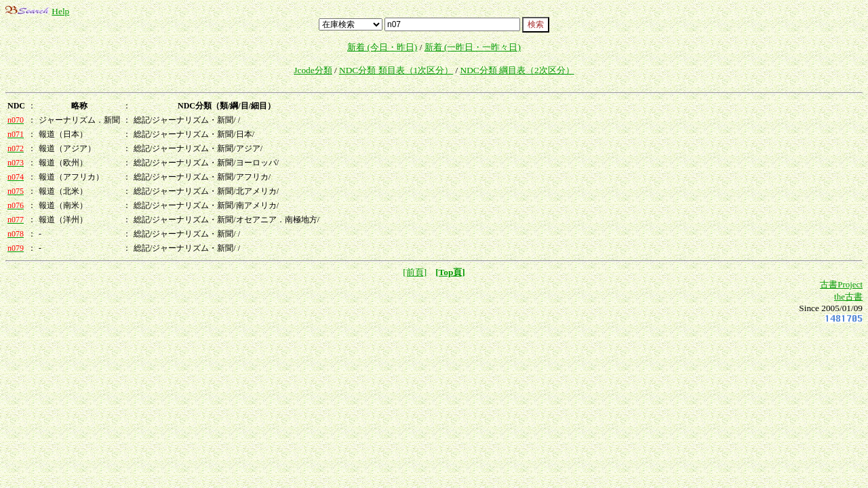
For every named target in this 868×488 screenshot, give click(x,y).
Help (60, 11)
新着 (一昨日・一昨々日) (473, 47)
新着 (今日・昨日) (382, 47)
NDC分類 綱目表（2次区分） (517, 70)
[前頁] (415, 272)
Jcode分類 (313, 70)
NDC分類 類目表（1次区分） (396, 70)
